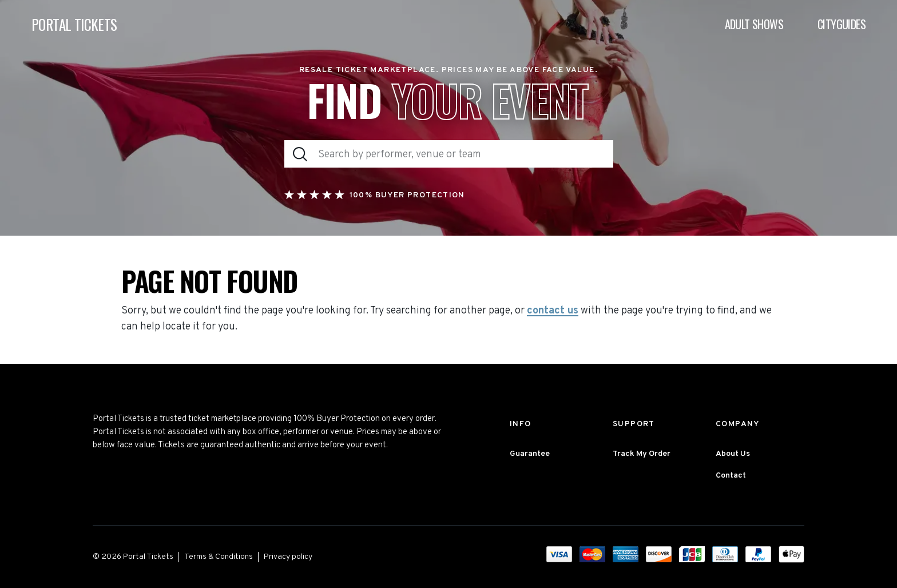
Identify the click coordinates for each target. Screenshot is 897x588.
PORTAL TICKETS (74, 24)
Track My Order (642, 454)
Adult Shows (754, 24)
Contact (731, 476)
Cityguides (842, 24)
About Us (733, 454)
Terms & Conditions (219, 557)
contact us (553, 311)
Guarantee (530, 454)
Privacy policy (288, 557)
